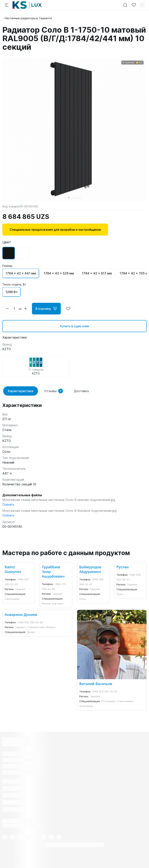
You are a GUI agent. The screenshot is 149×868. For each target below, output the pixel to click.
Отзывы (54, 391)
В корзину (46, 309)
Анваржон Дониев (21, 615)
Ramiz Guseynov (13, 569)
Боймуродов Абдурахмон (90, 569)
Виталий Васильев (96, 684)
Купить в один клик (75, 326)
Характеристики (21, 391)
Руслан (123, 567)
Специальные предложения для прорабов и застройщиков (55, 230)
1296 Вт (11, 292)
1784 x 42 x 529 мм (59, 273)
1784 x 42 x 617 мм (97, 273)
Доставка (81, 391)
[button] (69, 198)
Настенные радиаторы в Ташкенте (28, 18)
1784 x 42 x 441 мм (21, 273)
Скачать (8, 504)
